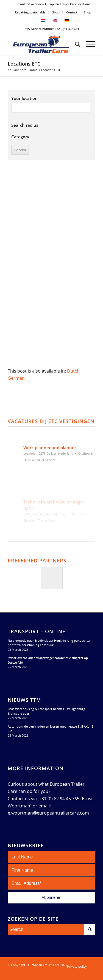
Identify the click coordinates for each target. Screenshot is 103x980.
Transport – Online (37, 631)
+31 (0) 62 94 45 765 (59, 799)
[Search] (75, 44)
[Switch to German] (16, 378)
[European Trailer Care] (43, 44)
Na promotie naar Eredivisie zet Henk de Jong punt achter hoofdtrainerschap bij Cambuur (49, 643)
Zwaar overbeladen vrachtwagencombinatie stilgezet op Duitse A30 (48, 660)
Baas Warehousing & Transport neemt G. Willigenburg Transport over (46, 711)
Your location (24, 98)
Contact (72, 12)
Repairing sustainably (30, 12)
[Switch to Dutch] (73, 371)
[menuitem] (53, 4)
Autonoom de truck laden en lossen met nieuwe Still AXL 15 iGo (51, 729)
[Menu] (88, 44)
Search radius (25, 125)
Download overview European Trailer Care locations (53, 4)
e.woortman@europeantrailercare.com (48, 813)
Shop (56, 12)
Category (20, 137)
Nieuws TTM (24, 700)
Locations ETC (24, 64)
